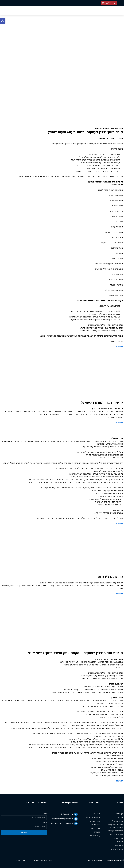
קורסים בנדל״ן (117, 821)
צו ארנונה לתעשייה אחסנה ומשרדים (115, 826)
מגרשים (97, 814)
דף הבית (69, 31)
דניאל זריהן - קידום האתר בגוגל (40, 860)
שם (45, 814)
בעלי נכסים (118, 838)
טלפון (44, 822)
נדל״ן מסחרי (96, 825)
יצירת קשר (118, 845)
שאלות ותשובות (116, 834)
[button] (3, 21)
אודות (120, 817)
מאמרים (120, 842)
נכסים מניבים (95, 828)
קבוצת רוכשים (95, 836)
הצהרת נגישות (117, 849)
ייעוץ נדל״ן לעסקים (115, 831)
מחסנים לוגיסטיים (93, 817)
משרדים (97, 832)
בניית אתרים (20, 860)
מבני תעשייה (95, 821)
